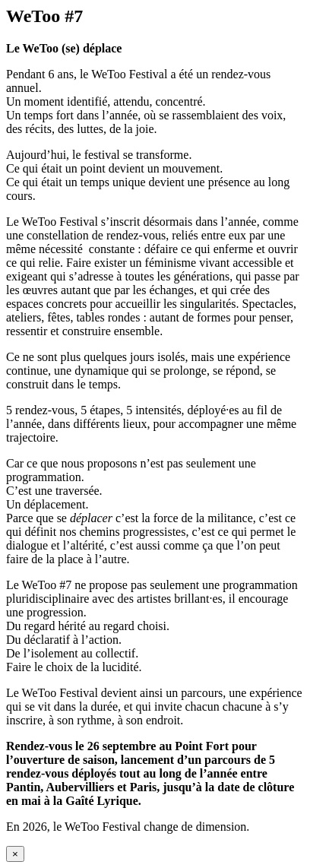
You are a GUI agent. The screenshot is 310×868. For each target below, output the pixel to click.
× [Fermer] (15, 854)
